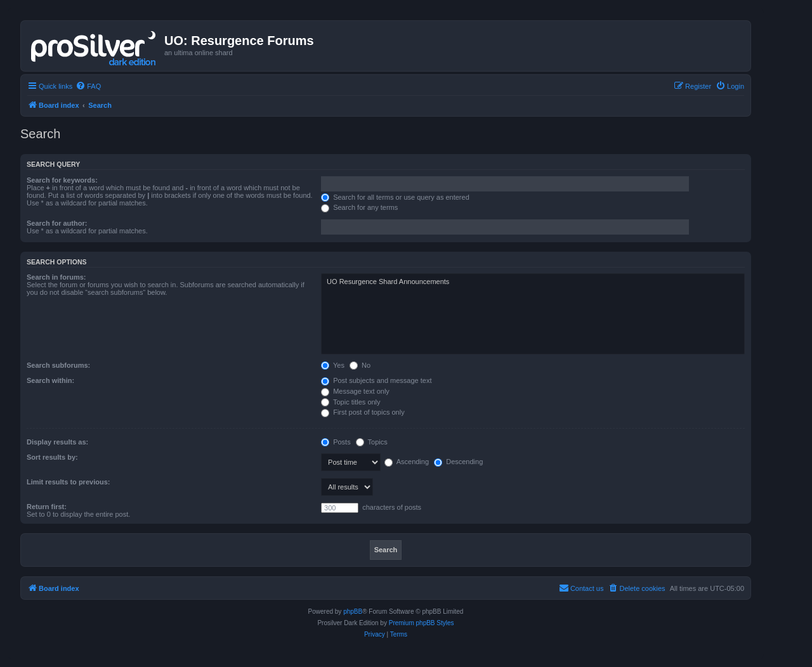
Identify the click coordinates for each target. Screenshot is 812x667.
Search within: (50, 380)
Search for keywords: (62, 180)
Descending (458, 462)
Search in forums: (56, 277)
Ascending (407, 462)
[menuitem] (88, 86)
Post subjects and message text (376, 380)
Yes (333, 365)
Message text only (355, 391)
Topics (372, 442)
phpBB (353, 612)
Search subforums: (58, 365)
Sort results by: (52, 457)
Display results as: (57, 442)
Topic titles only (350, 402)
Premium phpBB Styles (422, 623)
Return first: (47, 507)
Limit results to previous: (68, 482)
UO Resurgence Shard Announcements (533, 282)
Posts (336, 442)
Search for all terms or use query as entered (395, 197)
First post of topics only (363, 412)
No (360, 365)
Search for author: (57, 223)
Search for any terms (359, 207)
